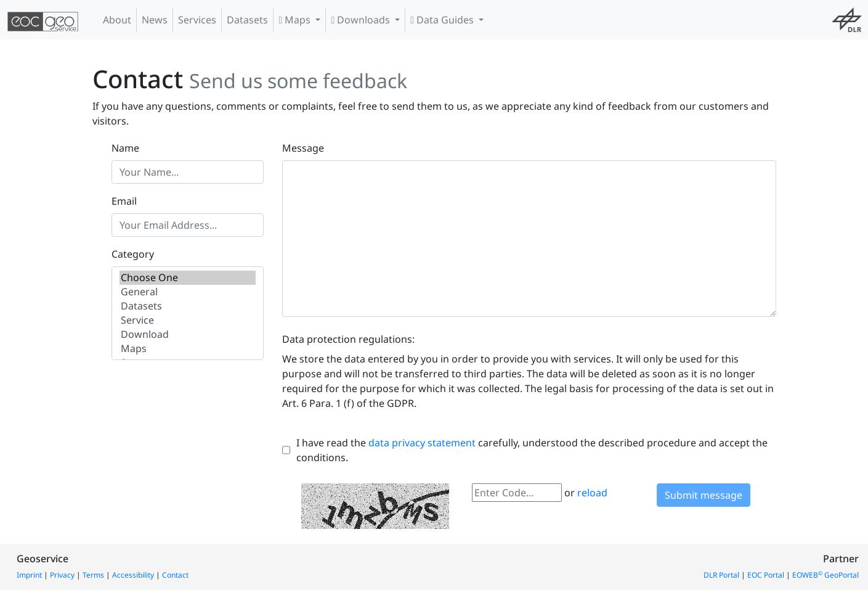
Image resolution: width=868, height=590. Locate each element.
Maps (296, 20)
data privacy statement (422, 443)
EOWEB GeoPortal (825, 575)
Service (188, 320)
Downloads (362, 20)
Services (197, 20)
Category (133, 254)
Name (125, 148)
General (188, 292)
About (117, 20)
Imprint (29, 575)
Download (188, 334)
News (155, 20)
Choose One (188, 278)
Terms (93, 575)
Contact (175, 575)
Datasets (247, 20)
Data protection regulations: (348, 339)
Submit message (704, 495)
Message (303, 148)
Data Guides (443, 20)
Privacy (62, 575)
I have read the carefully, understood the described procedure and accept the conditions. (532, 450)
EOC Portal (766, 575)
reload (592, 493)
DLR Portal (721, 575)
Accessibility (133, 575)
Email (124, 201)
